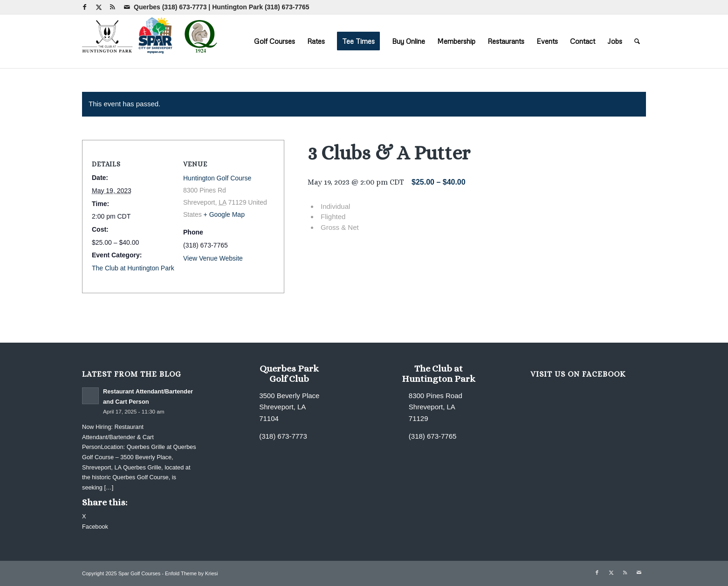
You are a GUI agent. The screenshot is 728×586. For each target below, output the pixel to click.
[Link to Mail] (127, 7)
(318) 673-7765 (287, 7)
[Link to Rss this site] (113, 7)
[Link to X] (99, 7)
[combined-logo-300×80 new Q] (152, 41)
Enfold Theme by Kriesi (192, 573)
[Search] (637, 41)
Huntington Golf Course (217, 178)
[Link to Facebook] (85, 7)
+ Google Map (224, 214)
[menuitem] (275, 41)
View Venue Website (213, 258)
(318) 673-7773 (185, 7)
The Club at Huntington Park (133, 268)
